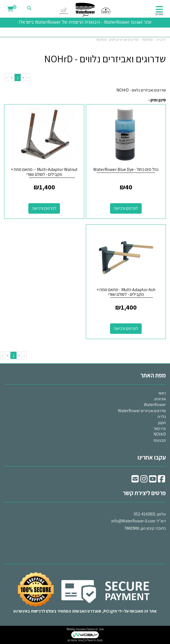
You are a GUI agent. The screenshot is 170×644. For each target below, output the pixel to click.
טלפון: (161, 514)
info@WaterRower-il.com (133, 521)
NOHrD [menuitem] (160, 434)
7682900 (132, 528)
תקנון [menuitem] (162, 422)
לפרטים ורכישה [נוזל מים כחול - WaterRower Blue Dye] (126, 208)
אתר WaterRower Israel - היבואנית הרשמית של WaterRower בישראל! (85, 22)
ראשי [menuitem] (162, 393)
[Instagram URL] (144, 480)
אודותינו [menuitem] (160, 399)
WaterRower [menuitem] (155, 405)
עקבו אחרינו (152, 457)
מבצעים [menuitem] (160, 440)
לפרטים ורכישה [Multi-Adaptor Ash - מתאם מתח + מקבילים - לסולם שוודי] (126, 328)
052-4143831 (145, 514)
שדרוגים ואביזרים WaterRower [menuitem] (142, 411)
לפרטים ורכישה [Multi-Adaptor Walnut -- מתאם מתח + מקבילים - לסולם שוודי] (44, 208)
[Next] (12, 77)
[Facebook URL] (161, 480)
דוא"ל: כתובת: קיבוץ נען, (139, 521)
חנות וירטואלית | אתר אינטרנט (85, 640)
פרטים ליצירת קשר (144, 493)
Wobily (71, 629)
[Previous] (23, 77)
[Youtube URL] (153, 480)
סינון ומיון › (157, 100)
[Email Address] (135, 480)
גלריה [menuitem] (162, 416)
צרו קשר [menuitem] (160, 428)
